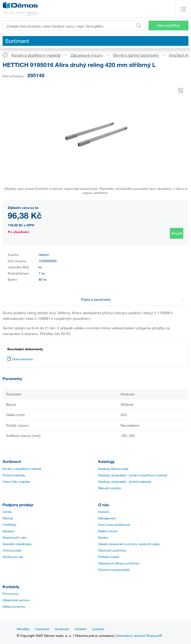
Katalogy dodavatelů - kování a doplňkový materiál (133, 475)
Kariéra (103, 537)
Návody (8, 518)
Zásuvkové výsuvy (87, 55)
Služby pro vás (13, 557)
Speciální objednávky (17, 544)
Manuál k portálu (110, 488)
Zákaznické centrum (16, 600)
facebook (62, 629)
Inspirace (42, 629)
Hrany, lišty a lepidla (16, 482)
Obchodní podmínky (112, 550)
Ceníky (7, 512)
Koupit (177, 233)
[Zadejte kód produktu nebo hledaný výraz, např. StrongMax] (74, 25)
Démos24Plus (168, 25)
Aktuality (23, 629)
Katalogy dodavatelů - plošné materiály (125, 482)
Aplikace (8, 531)
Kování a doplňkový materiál (36, 55)
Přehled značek (109, 557)
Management (107, 518)
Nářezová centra (14, 606)
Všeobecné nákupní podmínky (119, 563)
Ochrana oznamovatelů (114, 570)
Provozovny (11, 594)
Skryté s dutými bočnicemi (136, 55)
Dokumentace (20, 359)
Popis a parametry (133, 299)
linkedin (81, 629)
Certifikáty (10, 525)
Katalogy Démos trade (113, 469)
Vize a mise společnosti (114, 525)
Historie (104, 512)
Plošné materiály (14, 475)
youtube (98, 629)
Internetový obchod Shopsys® (139, 636)
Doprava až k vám (15, 537)
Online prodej (12, 550)
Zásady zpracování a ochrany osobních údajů (129, 544)
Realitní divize (108, 531)
